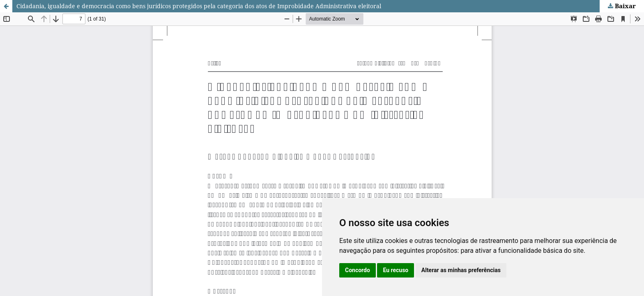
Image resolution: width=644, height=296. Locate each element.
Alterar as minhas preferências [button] (461, 270)
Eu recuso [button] (396, 270)
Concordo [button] (358, 270)
